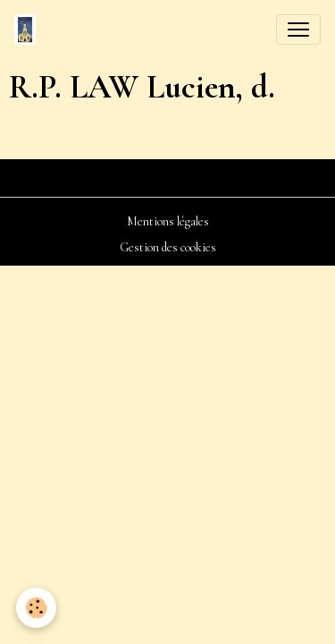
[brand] (29, 30)
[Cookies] (36, 608)
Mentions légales (168, 221)
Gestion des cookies (168, 247)
